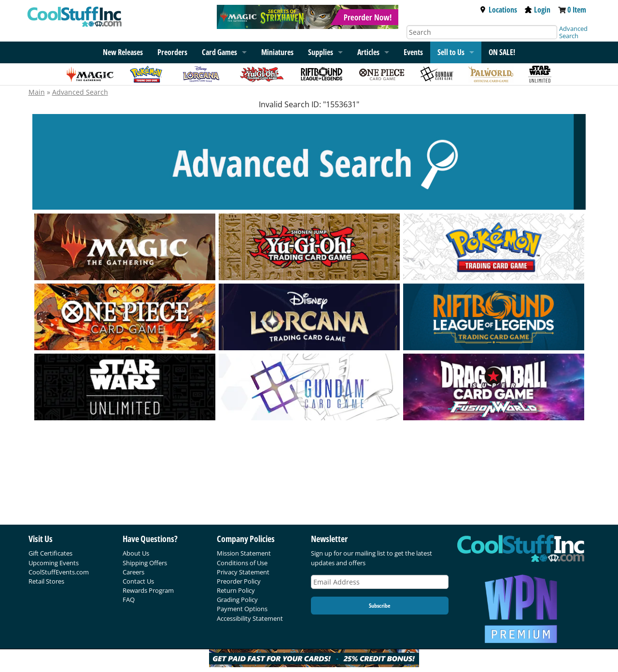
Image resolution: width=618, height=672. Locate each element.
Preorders (172, 52)
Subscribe (379, 606)
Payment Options (242, 609)
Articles (368, 52)
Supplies (321, 52)
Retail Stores (46, 581)
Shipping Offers (145, 563)
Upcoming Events (54, 563)
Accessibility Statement (250, 618)
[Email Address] (380, 582)
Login (538, 10)
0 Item (577, 10)
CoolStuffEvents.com (59, 572)
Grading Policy (237, 600)
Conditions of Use (242, 563)
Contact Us (138, 581)
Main (37, 92)
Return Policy (236, 590)
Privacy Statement (243, 572)
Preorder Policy (239, 581)
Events (413, 52)
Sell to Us (451, 52)
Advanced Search (573, 32)
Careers (133, 572)
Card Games (219, 52)
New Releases (123, 52)
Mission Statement (244, 553)
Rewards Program (148, 590)
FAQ (129, 600)
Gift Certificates (50, 553)
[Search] (482, 32)
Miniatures (277, 52)
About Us (136, 553)
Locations (498, 10)
